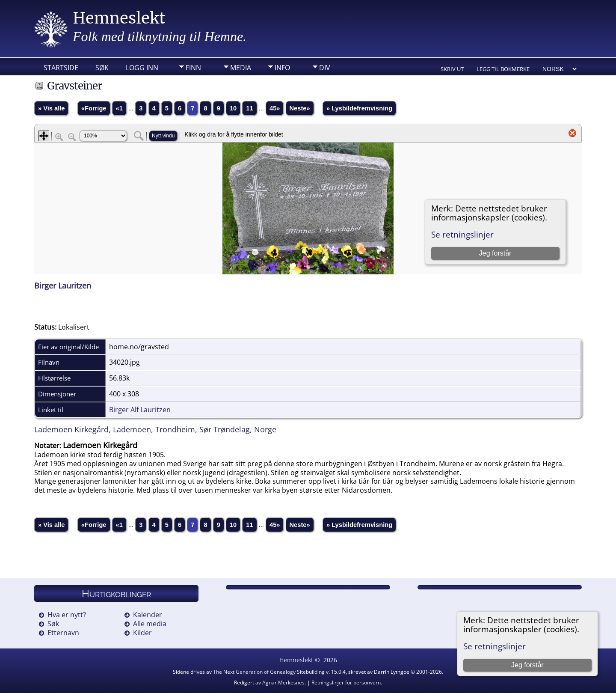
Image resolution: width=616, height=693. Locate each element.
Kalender (148, 615)
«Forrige (94, 108)
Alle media (150, 624)
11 (249, 108)
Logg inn (142, 68)
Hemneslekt (119, 18)
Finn (193, 68)
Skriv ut (452, 69)
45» (275, 108)
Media (241, 68)
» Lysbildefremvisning (359, 108)
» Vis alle (51, 108)
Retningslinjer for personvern (346, 683)
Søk (102, 68)
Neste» (300, 108)
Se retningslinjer (495, 646)
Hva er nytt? (67, 615)
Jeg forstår (527, 665)
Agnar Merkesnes (283, 683)
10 (233, 108)
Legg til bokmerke (503, 69)
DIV (325, 68)
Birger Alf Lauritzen (140, 410)
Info (282, 68)
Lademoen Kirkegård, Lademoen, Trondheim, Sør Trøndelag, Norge (155, 429)
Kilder (142, 633)
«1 (119, 108)
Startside (61, 68)
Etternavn (63, 633)
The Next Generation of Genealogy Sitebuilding (269, 672)
